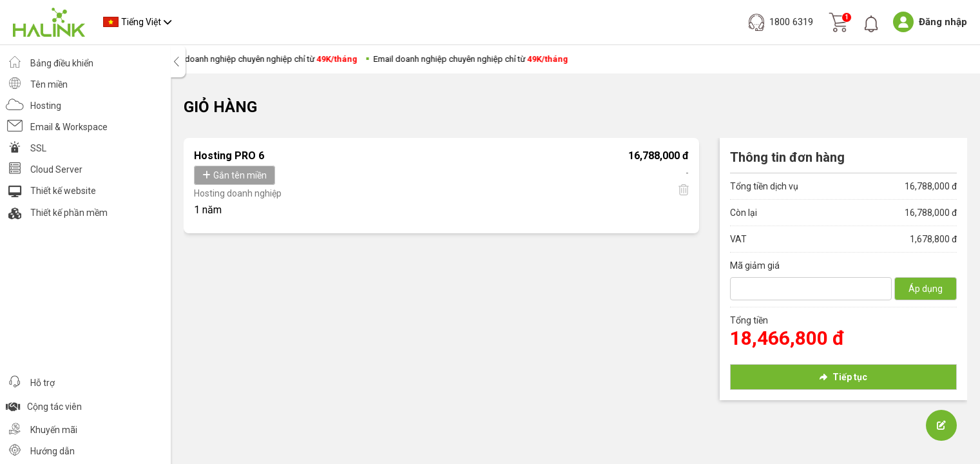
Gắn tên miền (235, 175)
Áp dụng (926, 289)
